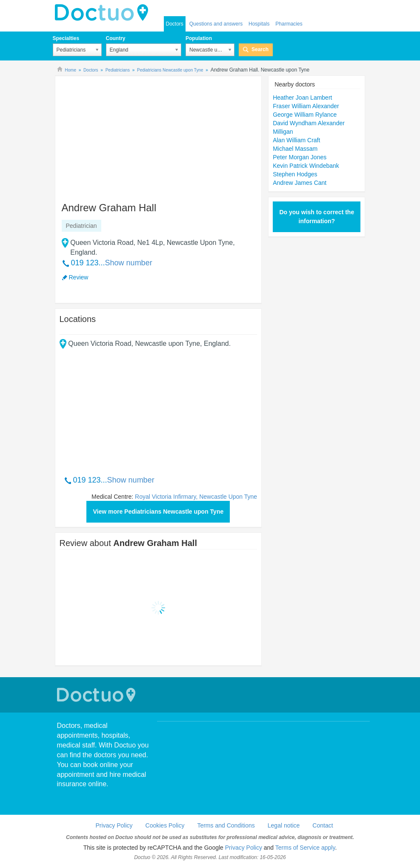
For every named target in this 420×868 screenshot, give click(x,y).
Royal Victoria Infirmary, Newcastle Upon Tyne (196, 497)
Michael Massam (295, 149)
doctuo (104, 13)
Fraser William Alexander (306, 106)
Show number (129, 263)
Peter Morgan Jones (300, 157)
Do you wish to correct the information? (317, 217)
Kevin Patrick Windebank (306, 166)
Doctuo (97, 695)
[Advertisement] (125, 135)
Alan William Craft (296, 140)
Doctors (175, 24)
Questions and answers (216, 24)
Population (199, 38)
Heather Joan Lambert (302, 98)
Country (116, 38)
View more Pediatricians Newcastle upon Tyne (158, 512)
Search (260, 49)
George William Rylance (305, 115)
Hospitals (259, 24)
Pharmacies (289, 24)
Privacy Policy (114, 825)
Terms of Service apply (305, 848)
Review (79, 277)
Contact (323, 825)
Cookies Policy (165, 825)
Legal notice (284, 825)
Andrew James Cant (300, 183)
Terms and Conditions (226, 825)
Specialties (66, 38)
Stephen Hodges (295, 174)
